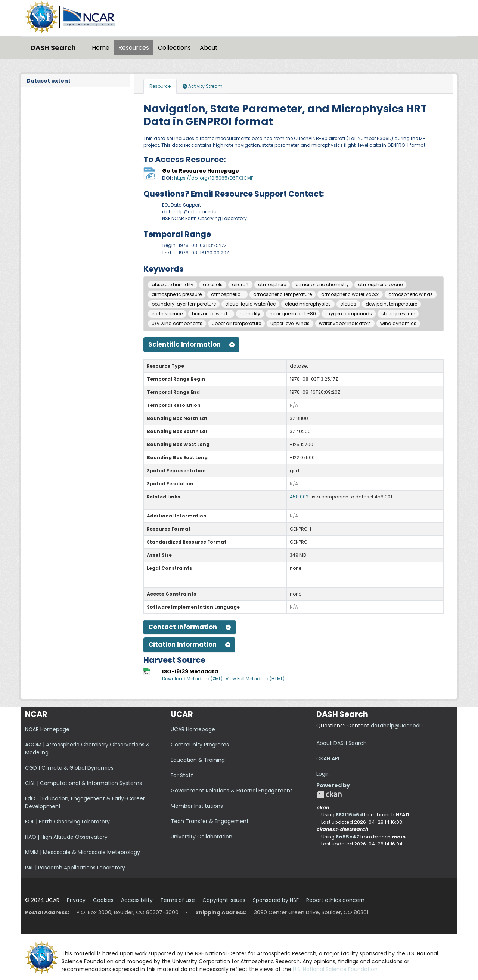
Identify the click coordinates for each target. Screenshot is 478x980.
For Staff (182, 775)
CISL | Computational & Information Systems (83, 783)
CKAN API (328, 758)
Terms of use (178, 900)
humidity (250, 314)
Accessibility (137, 900)
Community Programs (200, 745)
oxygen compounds (349, 314)
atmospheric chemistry (322, 285)
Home (101, 48)
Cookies (103, 900)
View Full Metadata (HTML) (255, 679)
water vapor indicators (345, 323)
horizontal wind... (211, 314)
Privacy (76, 900)
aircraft (240, 285)
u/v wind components (177, 323)
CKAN (329, 794)
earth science (167, 314)
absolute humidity (173, 285)
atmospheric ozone (380, 285)
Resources (134, 48)
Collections (174, 48)
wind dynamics (398, 323)
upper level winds (290, 323)
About (209, 48)
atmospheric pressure (177, 294)
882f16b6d (349, 815)
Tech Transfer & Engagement (210, 821)
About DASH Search (342, 743)
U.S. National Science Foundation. (336, 969)
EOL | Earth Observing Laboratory (67, 822)
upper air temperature (236, 323)
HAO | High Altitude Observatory (66, 837)
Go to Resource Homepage (201, 171)
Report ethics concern (335, 900)
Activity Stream (203, 86)
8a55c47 (347, 837)
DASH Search (53, 48)
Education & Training (198, 760)
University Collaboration (201, 837)
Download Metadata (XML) (192, 679)
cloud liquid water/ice (250, 304)
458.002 (299, 497)
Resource (160, 86)
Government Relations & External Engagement (232, 791)
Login (323, 774)
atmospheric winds (411, 294)
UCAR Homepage (193, 729)
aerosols (213, 285)
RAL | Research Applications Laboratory (75, 868)
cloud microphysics (308, 304)
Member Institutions (197, 806)
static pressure (398, 314)
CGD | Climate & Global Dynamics (69, 768)
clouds (348, 304)
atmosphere (272, 285)
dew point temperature (391, 304)
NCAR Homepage (47, 729)
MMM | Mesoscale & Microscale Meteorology (83, 852)
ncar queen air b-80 (293, 314)
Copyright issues (224, 900)
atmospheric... (227, 294)
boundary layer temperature (184, 304)
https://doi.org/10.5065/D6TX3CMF (214, 178)
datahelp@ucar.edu (397, 726)
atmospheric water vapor (350, 294)
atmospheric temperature (283, 294)
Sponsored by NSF (276, 900)
